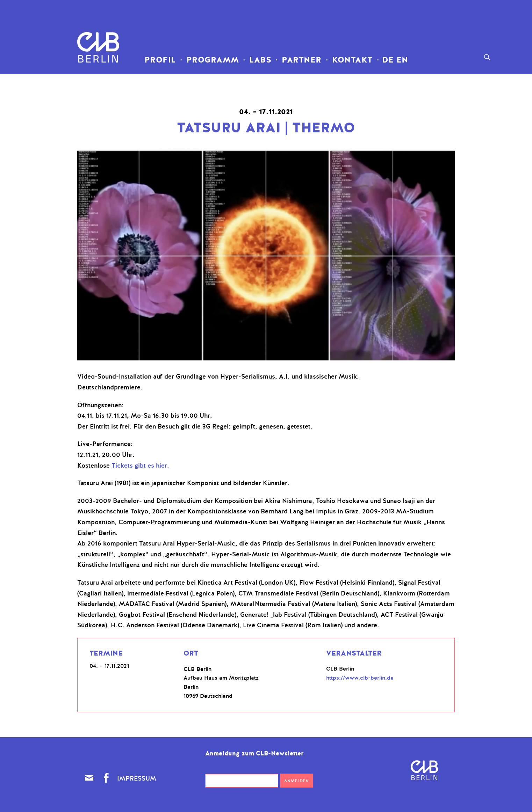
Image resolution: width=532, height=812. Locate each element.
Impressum (137, 778)
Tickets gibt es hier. (140, 466)
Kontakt (352, 60)
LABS (260, 60)
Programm (213, 60)
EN (401, 60)
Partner (301, 60)
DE (387, 60)
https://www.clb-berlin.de (360, 678)
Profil (160, 60)
